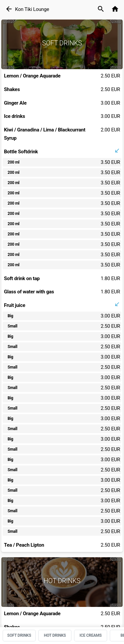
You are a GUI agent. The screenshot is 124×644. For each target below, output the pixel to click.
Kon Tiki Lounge (32, 9)
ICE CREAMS (91, 635)
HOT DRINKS (55, 635)
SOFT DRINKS (19, 635)
